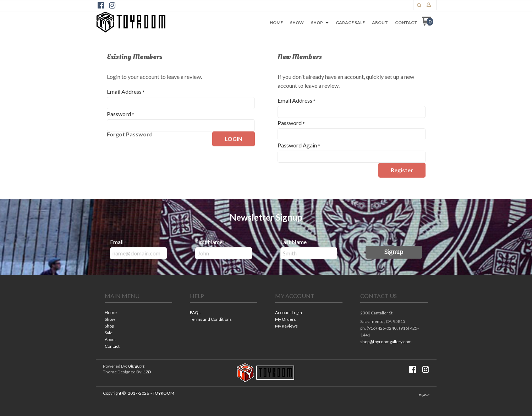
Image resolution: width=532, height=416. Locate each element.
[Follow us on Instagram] (112, 5)
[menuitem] (276, 23)
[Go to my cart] (427, 24)
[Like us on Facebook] (101, 5)
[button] (419, 5)
